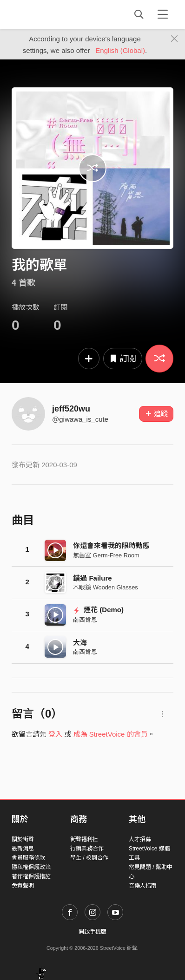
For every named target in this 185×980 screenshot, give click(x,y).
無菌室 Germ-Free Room (106, 555)
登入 (55, 734)
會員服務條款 (28, 858)
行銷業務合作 (87, 849)
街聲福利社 (84, 839)
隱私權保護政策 (31, 867)
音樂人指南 (143, 886)
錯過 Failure (92, 578)
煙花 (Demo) (98, 610)
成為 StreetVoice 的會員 (111, 734)
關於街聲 (23, 839)
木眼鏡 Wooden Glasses (105, 587)
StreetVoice (50, 14)
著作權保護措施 (31, 876)
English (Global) (120, 50)
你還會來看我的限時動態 (111, 546)
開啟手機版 (92, 932)
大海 (80, 643)
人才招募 (140, 839)
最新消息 (23, 849)
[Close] (175, 39)
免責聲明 (23, 886)
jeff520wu (71, 409)
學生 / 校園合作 (89, 858)
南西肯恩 (85, 620)
